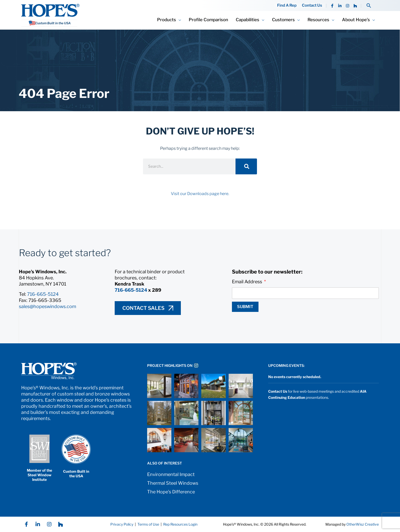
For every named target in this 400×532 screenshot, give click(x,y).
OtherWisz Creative (363, 524)
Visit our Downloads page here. (200, 194)
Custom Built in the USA (76, 474)
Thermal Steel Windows (173, 483)
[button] (369, 5)
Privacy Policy (122, 524)
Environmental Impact (171, 474)
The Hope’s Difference (171, 492)
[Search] (246, 166)
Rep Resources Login (180, 524)
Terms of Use (148, 524)
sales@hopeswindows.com (48, 306)
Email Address (248, 282)
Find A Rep (287, 5)
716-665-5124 (43, 294)
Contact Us (312, 5)
